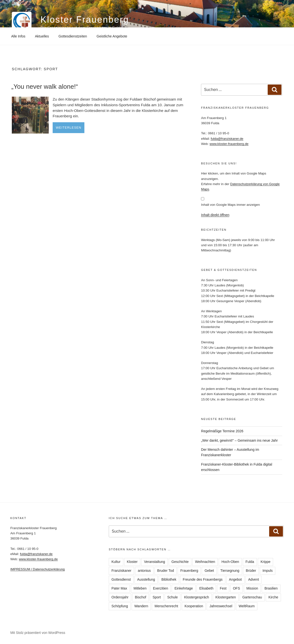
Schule (173, 597)
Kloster (132, 562)
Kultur (116, 562)
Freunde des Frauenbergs (203, 579)
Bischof (140, 597)
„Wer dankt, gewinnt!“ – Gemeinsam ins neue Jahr (239, 440)
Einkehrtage (184, 588)
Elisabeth (206, 588)
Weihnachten (205, 562)
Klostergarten (226, 597)
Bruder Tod (166, 571)
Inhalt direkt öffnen (215, 215)
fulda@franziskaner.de (227, 139)
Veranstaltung (155, 562)
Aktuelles (42, 36)
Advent (254, 579)
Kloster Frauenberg (85, 20)
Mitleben (140, 588)
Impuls (268, 571)
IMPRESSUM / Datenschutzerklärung (38, 569)
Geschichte (180, 562)
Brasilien (271, 588)
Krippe (265, 562)
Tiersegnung (230, 571)
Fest (223, 588)
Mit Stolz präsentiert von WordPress (38, 633)
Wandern (141, 606)
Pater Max (119, 588)
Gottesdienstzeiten (73, 36)
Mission (252, 588)
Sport (157, 597)
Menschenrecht (166, 606)
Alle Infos (18, 36)
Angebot (235, 579)
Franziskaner (121, 571)
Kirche (273, 597)
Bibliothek (169, 579)
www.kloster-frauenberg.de (229, 144)
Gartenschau (252, 597)
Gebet (209, 571)
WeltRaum (247, 606)
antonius (144, 571)
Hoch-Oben (230, 562)
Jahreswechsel (221, 606)
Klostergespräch (196, 597)
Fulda (250, 562)
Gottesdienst (121, 579)
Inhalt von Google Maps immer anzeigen (230, 205)
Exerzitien (161, 588)
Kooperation (194, 606)
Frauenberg (189, 571)
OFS (237, 588)
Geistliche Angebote (112, 36)
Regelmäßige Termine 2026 (222, 431)
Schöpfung (120, 606)
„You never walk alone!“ (45, 87)
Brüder (251, 571)
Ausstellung (146, 579)
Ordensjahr (120, 597)
